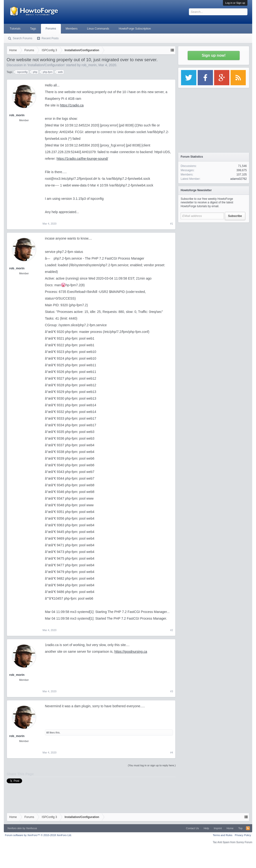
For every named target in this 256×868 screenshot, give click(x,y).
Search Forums (23, 38)
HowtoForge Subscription (135, 29)
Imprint (218, 828)
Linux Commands (98, 29)
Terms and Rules (223, 835)
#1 (172, 224)
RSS (248, 828)
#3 (172, 691)
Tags (33, 29)
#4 (172, 753)
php (34, 72)
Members (72, 29)
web (59, 72)
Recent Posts (50, 38)
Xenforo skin (15, 828)
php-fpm (47, 72)
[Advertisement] (214, 255)
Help (206, 828)
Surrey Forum (244, 842)
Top (240, 828)
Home (230, 828)
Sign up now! (214, 55)
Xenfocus (32, 828)
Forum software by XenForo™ (38, 835)
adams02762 (239, 179)
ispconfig (22, 72)
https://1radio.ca (72, 105)
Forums (51, 29)
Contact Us (192, 828)
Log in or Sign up (235, 3)
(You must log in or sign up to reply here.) (152, 765)
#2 (172, 630)
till (48, 733)
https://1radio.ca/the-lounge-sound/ (82, 159)
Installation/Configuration (46, 65)
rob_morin (89, 65)
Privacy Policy (243, 835)
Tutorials (15, 29)
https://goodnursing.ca (131, 652)
